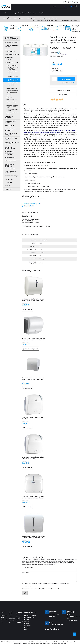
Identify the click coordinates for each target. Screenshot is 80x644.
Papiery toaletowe (12, 88)
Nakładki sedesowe (12, 100)
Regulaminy (4, 615)
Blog (25, 630)
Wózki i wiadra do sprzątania (11, 134)
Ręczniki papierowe (12, 65)
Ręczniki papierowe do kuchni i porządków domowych (13, 84)
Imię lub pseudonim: (27, 567)
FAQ (2, 622)
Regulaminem (52, 563)
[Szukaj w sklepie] (59, 7)
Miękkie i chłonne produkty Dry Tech (11, 102)
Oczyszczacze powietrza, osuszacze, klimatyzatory (10, 166)
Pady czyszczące (10, 158)
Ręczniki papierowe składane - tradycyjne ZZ (13, 69)
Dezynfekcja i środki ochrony (12, 46)
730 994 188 (54, 616)
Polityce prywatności (55, 589)
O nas (34, 618)
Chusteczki (9, 97)
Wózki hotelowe (10, 161)
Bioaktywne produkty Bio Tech (12, 110)
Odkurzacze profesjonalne (10, 148)
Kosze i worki (9, 126)
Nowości (8, 186)
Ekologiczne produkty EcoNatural (12, 113)
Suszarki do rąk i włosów (10, 122)
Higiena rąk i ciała (11, 42)
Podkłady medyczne (12, 93)
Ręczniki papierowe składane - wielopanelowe (13, 73)
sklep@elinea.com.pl (62, 643)
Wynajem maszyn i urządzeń (11, 172)
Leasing (26, 627)
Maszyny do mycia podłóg (11, 139)
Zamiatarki (9, 183)
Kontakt (34, 615)
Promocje (8, 189)
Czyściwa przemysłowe (12, 91)
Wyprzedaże (9, 179)
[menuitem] (7, 13)
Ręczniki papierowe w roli (13, 77)
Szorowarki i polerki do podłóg (12, 143)
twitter (51, 629)
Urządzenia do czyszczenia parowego (10, 153)
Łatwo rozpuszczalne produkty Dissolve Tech (12, 106)
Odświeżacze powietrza (9, 58)
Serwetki (9, 95)
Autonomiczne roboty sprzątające (11, 38)
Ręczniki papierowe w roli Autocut (13, 80)
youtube (48, 629)
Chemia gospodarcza (12, 55)
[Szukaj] (65, 7)
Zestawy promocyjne (12, 176)
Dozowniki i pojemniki (9, 117)
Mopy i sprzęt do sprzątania (10, 130)
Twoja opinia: (26, 572)
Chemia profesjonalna (10, 51)
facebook (46, 629)
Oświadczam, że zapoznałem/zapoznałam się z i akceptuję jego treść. (47, 584)
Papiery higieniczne (11, 62)
